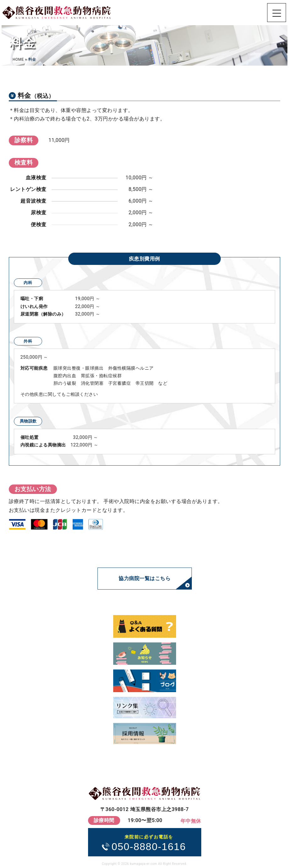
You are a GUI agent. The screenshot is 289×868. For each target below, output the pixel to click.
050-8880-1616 (149, 843)
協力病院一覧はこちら (144, 578)
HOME (18, 59)
